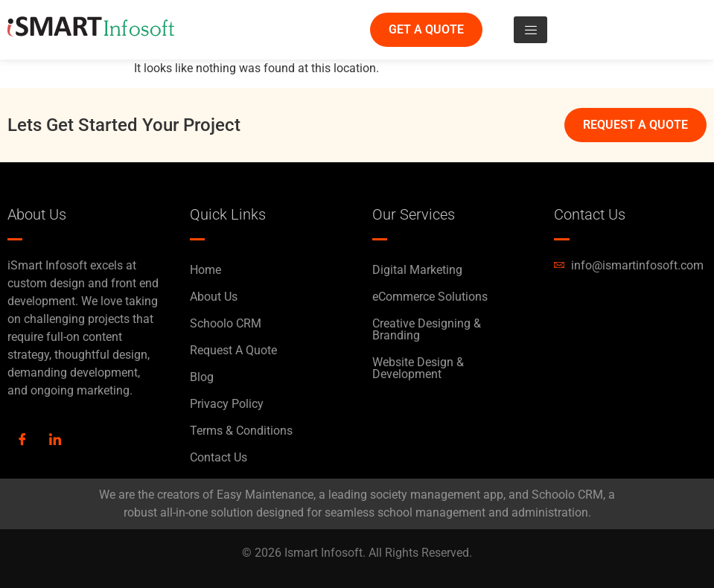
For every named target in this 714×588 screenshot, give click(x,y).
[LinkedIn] (55, 441)
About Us (214, 297)
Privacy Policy (227, 404)
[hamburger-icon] (530, 30)
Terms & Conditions (241, 431)
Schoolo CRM (226, 323)
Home (205, 270)
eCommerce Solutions (430, 297)
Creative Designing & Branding (427, 329)
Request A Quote (233, 350)
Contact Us (219, 457)
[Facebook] (22, 441)
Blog (202, 377)
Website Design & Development (418, 368)
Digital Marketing (417, 270)
